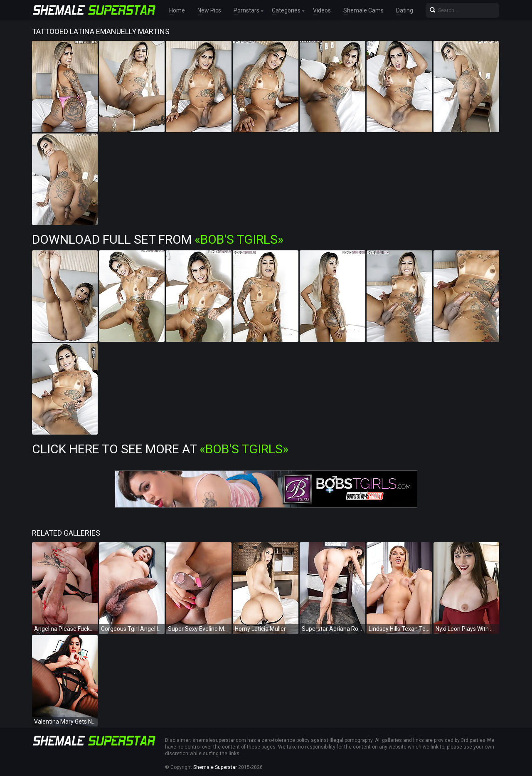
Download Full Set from (158, 239)
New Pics (209, 10)
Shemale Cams (363, 10)
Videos (322, 10)
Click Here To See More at (160, 449)
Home (177, 10)
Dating (405, 10)
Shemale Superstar (215, 767)
